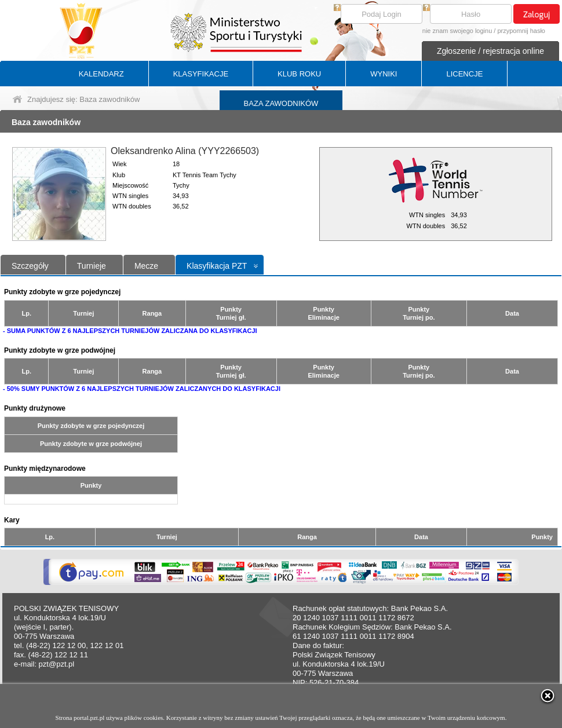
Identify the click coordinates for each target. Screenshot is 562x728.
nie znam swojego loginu (457, 31)
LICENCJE (464, 74)
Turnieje (92, 266)
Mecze (146, 266)
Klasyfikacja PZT (217, 266)
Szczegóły (30, 266)
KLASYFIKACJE (201, 74)
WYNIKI (384, 74)
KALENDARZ (101, 74)
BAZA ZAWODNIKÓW (281, 103)
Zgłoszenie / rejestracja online (490, 51)
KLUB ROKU (299, 74)
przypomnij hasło (521, 31)
